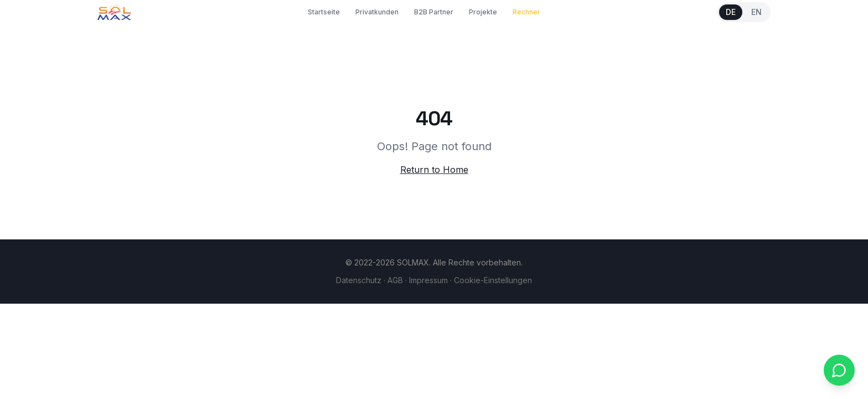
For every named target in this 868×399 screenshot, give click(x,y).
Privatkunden (377, 12)
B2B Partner (434, 12)
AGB (395, 280)
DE (731, 12)
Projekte (483, 12)
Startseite (324, 12)
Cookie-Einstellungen (493, 280)
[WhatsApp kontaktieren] (839, 370)
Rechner (526, 12)
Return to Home (434, 170)
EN (756, 12)
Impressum (428, 280)
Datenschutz (359, 280)
